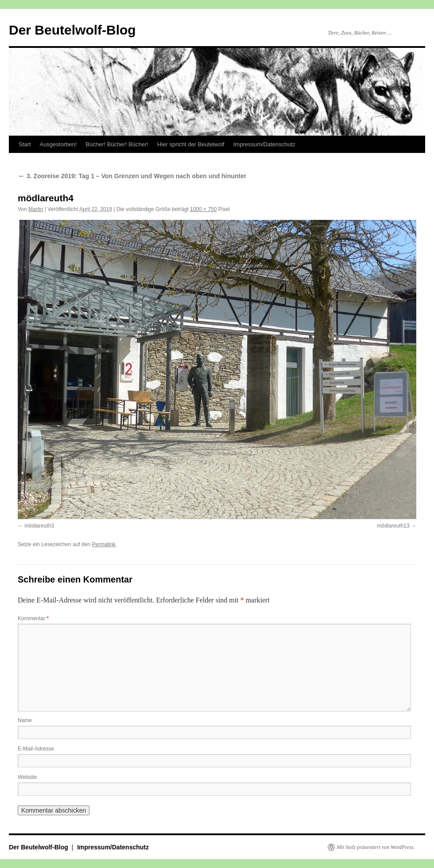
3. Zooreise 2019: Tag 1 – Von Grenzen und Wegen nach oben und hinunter (132, 176)
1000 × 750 (203, 209)
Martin (36, 209)
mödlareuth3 (39, 526)
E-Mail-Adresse (36, 749)
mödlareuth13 (393, 526)
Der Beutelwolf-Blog (72, 30)
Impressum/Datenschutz (264, 144)
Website (27, 777)
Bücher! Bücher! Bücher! (117, 144)
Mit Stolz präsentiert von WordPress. (376, 847)
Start (25, 144)
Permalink (103, 544)
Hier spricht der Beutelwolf (191, 144)
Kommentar (33, 618)
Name (25, 720)
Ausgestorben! (58, 144)
